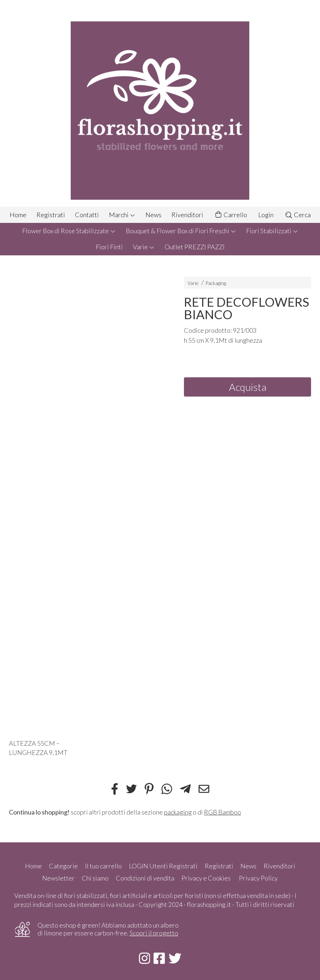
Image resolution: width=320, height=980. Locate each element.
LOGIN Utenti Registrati (163, 866)
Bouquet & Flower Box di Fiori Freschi (181, 231)
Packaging (216, 283)
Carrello (231, 215)
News (153, 215)
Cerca (298, 215)
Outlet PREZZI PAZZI (195, 247)
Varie (144, 247)
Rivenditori (187, 215)
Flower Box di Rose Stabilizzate (69, 231)
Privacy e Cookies (206, 878)
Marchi (122, 215)
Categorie (63, 866)
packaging (178, 812)
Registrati (51, 215)
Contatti (87, 215)
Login (266, 215)
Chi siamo (95, 878)
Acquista (248, 387)
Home (18, 215)
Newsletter (58, 878)
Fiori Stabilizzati (272, 231)
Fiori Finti (109, 247)
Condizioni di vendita (145, 878)
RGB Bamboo (222, 812)
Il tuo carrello (103, 866)
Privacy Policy (258, 878)
